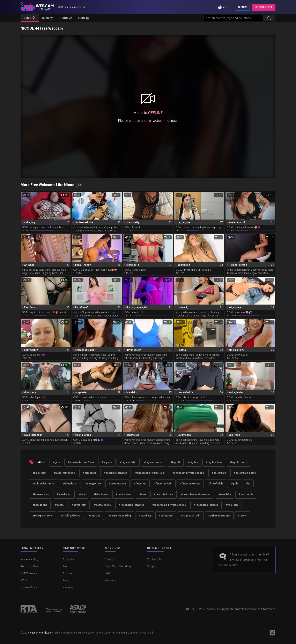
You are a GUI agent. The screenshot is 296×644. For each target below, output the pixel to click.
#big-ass (107, 462)
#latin (82, 494)
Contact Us (154, 559)
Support (152, 566)
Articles (68, 573)
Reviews (68, 587)
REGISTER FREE (264, 7)
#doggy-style (93, 484)
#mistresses (124, 494)
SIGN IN (242, 7)
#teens (242, 516)
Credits (109, 559)
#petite (59, 505)
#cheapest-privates (116, 473)
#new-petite (246, 494)
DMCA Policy (29, 573)
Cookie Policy (29, 587)
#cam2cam (89, 473)
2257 (24, 580)
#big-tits (193, 462)
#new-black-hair (164, 494)
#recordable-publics (206, 505)
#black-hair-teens (64, 473)
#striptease (166, 516)
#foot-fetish (215, 484)
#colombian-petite (245, 473)
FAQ (108, 573)
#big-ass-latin (128, 462)
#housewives (41, 494)
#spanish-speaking (120, 516)
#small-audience (71, 516)
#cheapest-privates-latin (150, 473)
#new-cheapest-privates (196, 494)
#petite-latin (79, 505)
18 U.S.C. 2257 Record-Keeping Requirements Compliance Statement (231, 609)
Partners (110, 580)
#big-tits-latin (214, 462)
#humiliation (64, 494)
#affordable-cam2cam (81, 462)
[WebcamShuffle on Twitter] (272, 633)
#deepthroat (70, 484)
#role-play (232, 505)
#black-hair (39, 473)
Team (66, 566)
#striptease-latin (190, 516)
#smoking (94, 516)
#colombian (219, 473)
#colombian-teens (43, 484)
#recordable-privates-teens (169, 505)
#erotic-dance (117, 484)
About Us (69, 559)
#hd (248, 484)
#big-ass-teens (153, 462)
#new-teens (40, 505)
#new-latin (225, 494)
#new (143, 494)
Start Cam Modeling (118, 566)
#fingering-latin (163, 484)
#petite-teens (102, 505)
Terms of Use (29, 566)
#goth (234, 484)
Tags (66, 580)
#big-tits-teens (239, 462)
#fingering (140, 484)
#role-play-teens (43, 516)
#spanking (145, 516)
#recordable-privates (132, 505)
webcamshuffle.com (41, 633)
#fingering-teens (190, 484)
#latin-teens (101, 494)
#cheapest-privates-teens (188, 473)
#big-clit (175, 462)
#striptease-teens (219, 516)
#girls (56, 462)
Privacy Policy (29, 559)
